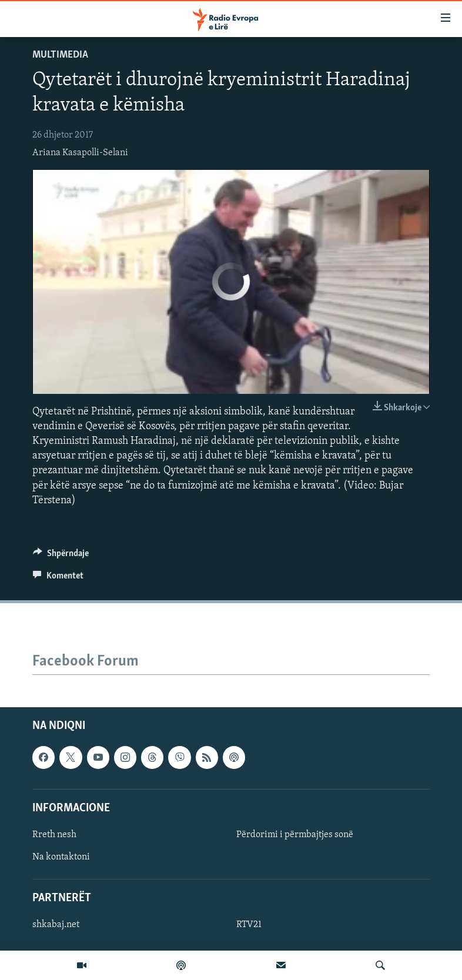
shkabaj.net (56, 925)
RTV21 (249, 925)
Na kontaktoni (61, 857)
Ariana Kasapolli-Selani (80, 153)
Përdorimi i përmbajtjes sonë (295, 835)
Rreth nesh (54, 835)
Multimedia (60, 55)
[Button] (61, 556)
